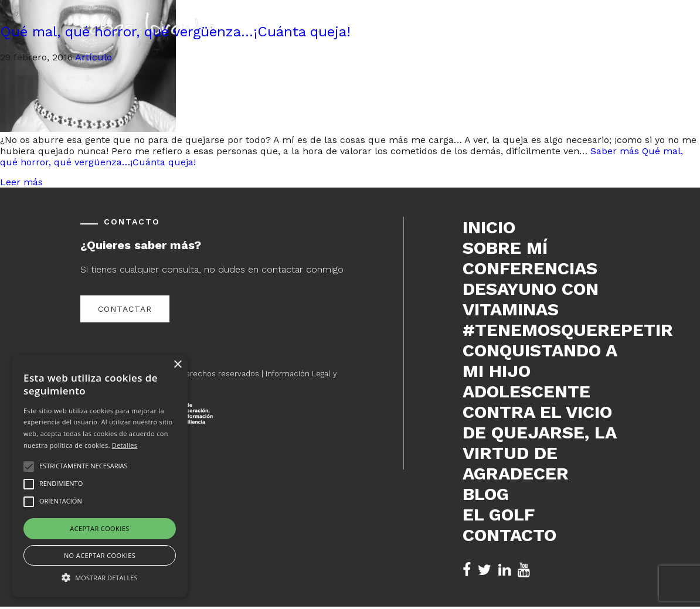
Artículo (94, 57)
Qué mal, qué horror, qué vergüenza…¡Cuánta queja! (175, 32)
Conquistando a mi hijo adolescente (540, 371)
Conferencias (530, 268)
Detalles (125, 445)
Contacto (509, 535)
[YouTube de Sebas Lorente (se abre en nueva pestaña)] (524, 570)
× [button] (177, 365)
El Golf (499, 514)
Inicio (489, 227)
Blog (486, 494)
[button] (100, 577)
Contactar (125, 309)
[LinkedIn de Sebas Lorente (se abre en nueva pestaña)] (504, 570)
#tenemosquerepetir (541, 330)
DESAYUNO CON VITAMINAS (531, 299)
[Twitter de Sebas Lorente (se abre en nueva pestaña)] (485, 570)
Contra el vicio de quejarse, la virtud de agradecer (539, 443)
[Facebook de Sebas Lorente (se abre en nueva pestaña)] (467, 570)
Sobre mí (505, 248)
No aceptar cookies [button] (100, 555)
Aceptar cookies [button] (99, 528)
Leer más (21, 182)
